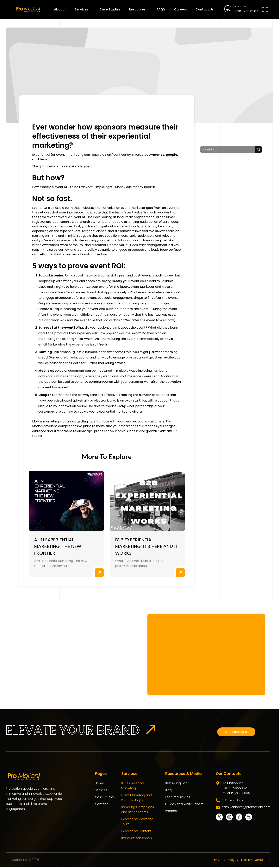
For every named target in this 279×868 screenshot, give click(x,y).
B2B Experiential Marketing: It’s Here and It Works (147, 546)
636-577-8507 (247, 11)
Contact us (167, 431)
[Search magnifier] (259, 149)
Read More (99, 573)
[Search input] (229, 149)
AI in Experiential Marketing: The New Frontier (58, 546)
